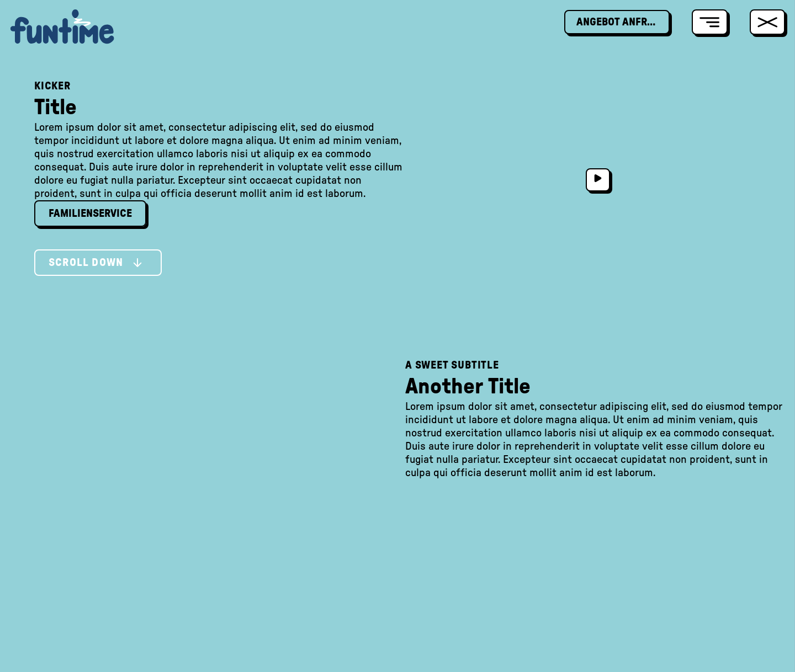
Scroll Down (96, 263)
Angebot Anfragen (623, 22)
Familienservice (90, 214)
